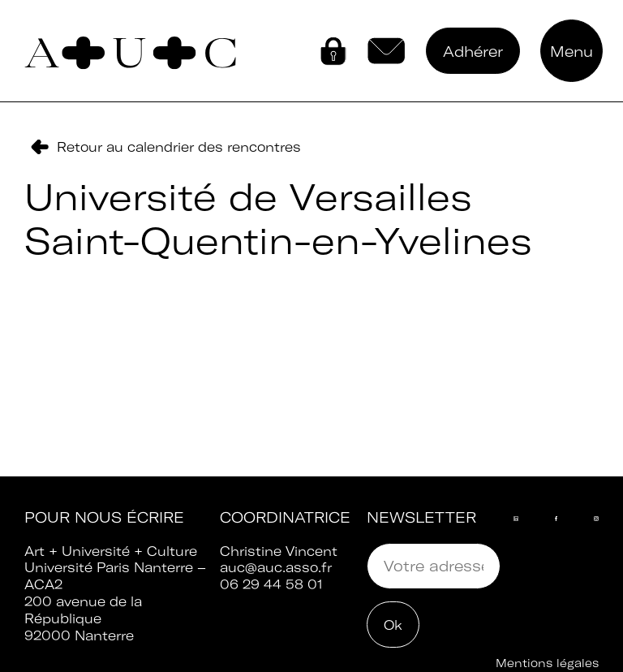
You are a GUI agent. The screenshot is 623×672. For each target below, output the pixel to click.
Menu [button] (571, 52)
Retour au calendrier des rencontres (179, 147)
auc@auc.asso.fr (276, 567)
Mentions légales (547, 663)
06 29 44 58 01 (271, 584)
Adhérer (473, 52)
